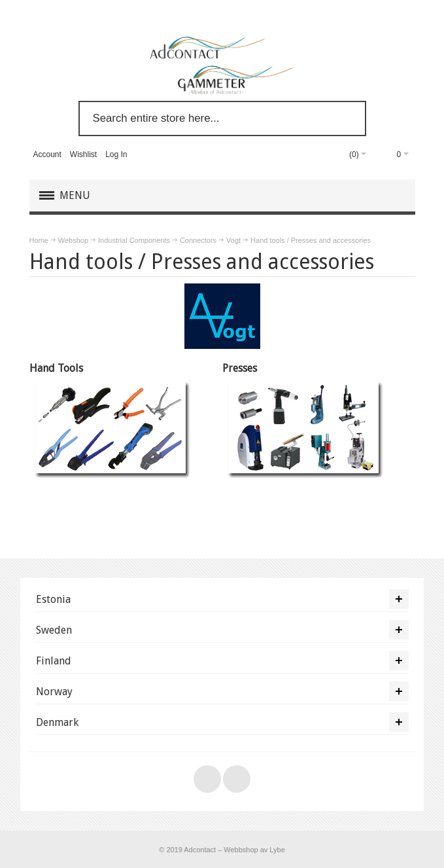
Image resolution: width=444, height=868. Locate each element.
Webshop (73, 240)
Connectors (198, 240)
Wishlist (83, 154)
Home (39, 240)
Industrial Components (134, 240)
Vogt (233, 240)
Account (47, 154)
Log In (116, 154)
